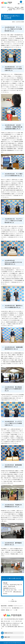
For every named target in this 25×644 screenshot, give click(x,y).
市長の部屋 (10, 10)
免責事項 (3, 610)
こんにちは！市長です (12, 8)
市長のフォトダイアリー (20, 8)
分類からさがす (17, 7)
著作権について (9, 610)
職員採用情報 (4, 606)
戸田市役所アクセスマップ (9, 588)
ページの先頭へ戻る (13, 601)
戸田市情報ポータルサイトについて (15, 606)
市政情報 (22, 7)
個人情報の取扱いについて (18, 608)
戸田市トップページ (10, 7)
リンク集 (15, 610)
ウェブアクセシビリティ (6, 608)
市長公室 (5, 583)
